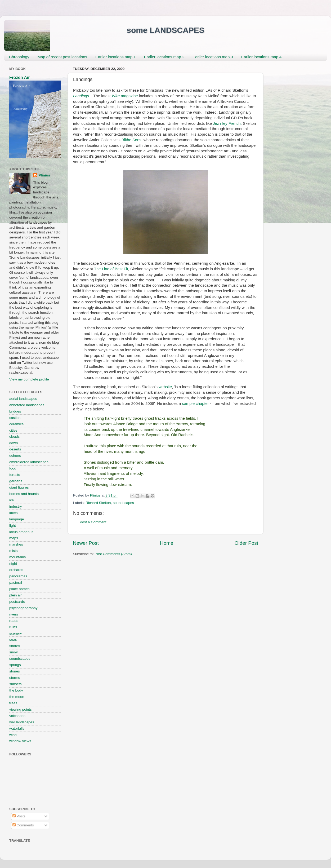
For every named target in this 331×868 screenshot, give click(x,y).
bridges (15, 411)
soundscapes (123, 503)
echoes (15, 456)
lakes (14, 513)
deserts (15, 449)
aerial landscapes (23, 399)
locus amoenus (21, 532)
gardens (16, 481)
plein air (15, 595)
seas (13, 639)
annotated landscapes (27, 405)
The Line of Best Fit (111, 269)
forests (15, 475)
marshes (16, 544)
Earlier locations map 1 (116, 57)
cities (13, 430)
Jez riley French (227, 123)
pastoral (16, 583)
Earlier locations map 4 (261, 57)
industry (15, 506)
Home (167, 543)
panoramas (18, 576)
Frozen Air (19, 77)
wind (13, 735)
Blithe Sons (131, 140)
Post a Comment (93, 522)
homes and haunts (24, 494)
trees (13, 703)
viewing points (21, 709)
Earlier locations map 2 (164, 57)
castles (15, 418)
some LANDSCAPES (165, 30)
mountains (17, 557)
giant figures (19, 487)
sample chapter (195, 404)
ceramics (16, 424)
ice (12, 500)
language (17, 519)
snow (14, 652)
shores (15, 646)
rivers (14, 614)
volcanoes (17, 716)
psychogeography (23, 608)
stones (15, 671)
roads (14, 621)
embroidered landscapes (29, 462)
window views (20, 741)
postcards (17, 602)
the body (16, 690)
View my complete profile (29, 379)
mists (14, 551)
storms (15, 678)
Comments (23, 825)
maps (14, 538)
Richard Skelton (98, 503)
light (13, 526)
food (13, 468)
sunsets (15, 684)
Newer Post (86, 543)
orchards (16, 570)
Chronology (19, 57)
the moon (17, 697)
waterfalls (17, 728)
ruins (13, 627)
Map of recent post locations (62, 57)
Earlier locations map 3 (213, 57)
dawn (14, 443)
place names (19, 589)
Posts (19, 816)
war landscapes (22, 722)
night (13, 563)
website (165, 387)
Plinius (44, 175)
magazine (125, 96)
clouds (14, 437)
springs (15, 665)
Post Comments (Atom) (113, 554)
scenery (15, 633)
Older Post (246, 543)
